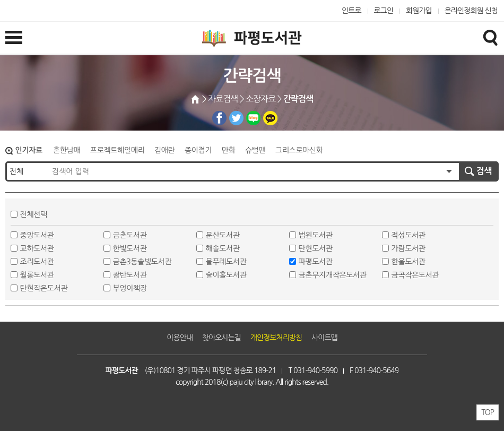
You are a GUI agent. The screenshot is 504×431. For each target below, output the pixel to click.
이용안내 (180, 338)
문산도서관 (223, 235)
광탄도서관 (130, 275)
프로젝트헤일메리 (117, 150)
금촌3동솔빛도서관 (142, 262)
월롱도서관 (37, 275)
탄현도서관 (316, 248)
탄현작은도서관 (44, 288)
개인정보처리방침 (276, 338)
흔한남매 (67, 150)
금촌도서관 (130, 235)
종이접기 (198, 150)
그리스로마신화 (299, 150)
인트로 (351, 11)
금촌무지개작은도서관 (333, 275)
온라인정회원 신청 (471, 11)
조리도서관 (37, 262)
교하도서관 (37, 248)
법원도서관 (316, 235)
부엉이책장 (130, 288)
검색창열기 (490, 37)
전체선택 (34, 214)
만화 (229, 150)
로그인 (384, 11)
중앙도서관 (37, 235)
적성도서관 (409, 235)
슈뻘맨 (255, 150)
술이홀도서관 (226, 275)
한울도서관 (409, 262)
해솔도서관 (223, 248)
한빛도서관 (130, 248)
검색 (484, 171)
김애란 (164, 150)
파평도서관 (316, 262)
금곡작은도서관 (415, 275)
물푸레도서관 (226, 262)
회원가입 (419, 11)
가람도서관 (409, 248)
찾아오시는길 (221, 338)
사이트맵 (324, 338)
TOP (488, 412)
